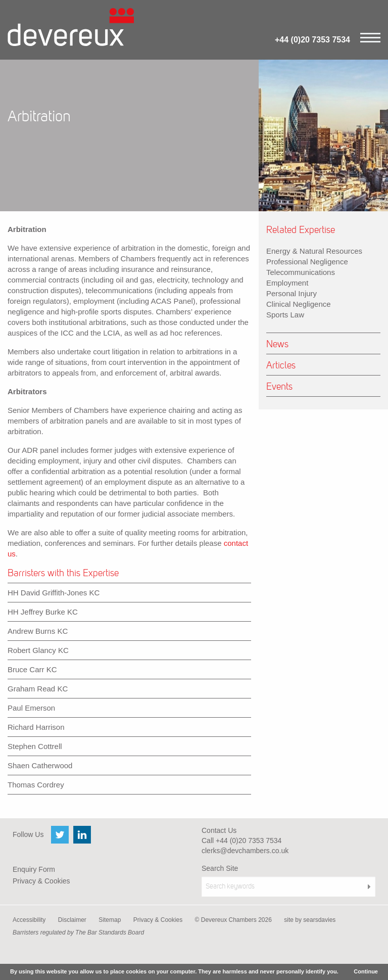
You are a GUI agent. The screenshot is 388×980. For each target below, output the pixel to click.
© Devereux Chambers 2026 (233, 920)
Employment (287, 283)
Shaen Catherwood (40, 765)
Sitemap (110, 920)
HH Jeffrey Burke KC (43, 612)
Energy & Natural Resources (314, 251)
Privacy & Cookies (41, 881)
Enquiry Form (34, 869)
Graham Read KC (38, 689)
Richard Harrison (36, 727)
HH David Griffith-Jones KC (54, 593)
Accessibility (29, 920)
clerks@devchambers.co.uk (245, 851)
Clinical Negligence (299, 304)
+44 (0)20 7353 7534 (312, 40)
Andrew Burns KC (38, 631)
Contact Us (219, 830)
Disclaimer (72, 920)
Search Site (220, 868)
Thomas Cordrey (36, 785)
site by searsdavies (310, 920)
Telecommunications (301, 272)
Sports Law (285, 315)
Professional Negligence (307, 262)
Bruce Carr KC (32, 669)
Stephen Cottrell (35, 746)
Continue (366, 971)
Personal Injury (292, 293)
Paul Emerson (31, 708)
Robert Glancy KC (38, 650)
